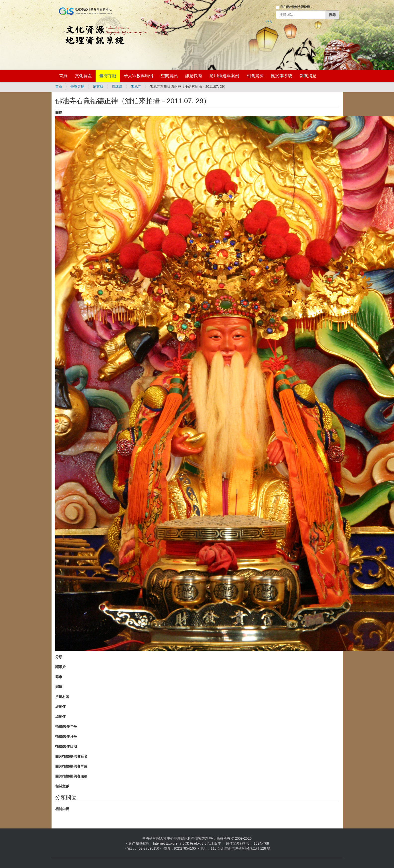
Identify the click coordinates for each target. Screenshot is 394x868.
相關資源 (255, 76)
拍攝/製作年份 (66, 727)
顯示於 (60, 667)
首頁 (63, 76)
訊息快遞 (194, 76)
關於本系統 (282, 76)
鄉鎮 (59, 687)
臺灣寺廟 (108, 76)
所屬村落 (62, 697)
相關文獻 (62, 786)
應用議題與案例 (224, 76)
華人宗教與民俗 (139, 76)
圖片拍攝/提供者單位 (71, 766)
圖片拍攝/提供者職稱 (71, 776)
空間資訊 (169, 76)
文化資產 (83, 76)
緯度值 (60, 717)
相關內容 (62, 809)
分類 (59, 657)
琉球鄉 (117, 87)
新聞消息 (308, 76)
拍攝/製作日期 (66, 746)
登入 (269, 22)
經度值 (60, 707)
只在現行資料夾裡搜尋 (295, 7)
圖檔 (59, 112)
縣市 (59, 677)
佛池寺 (136, 87)
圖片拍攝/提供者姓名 (71, 756)
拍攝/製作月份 (66, 736)
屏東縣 (98, 87)
